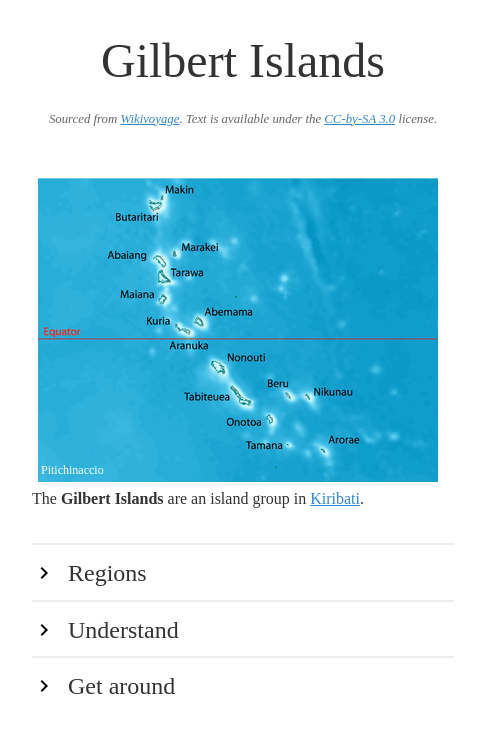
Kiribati (335, 498)
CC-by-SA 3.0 (359, 119)
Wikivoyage (149, 119)
